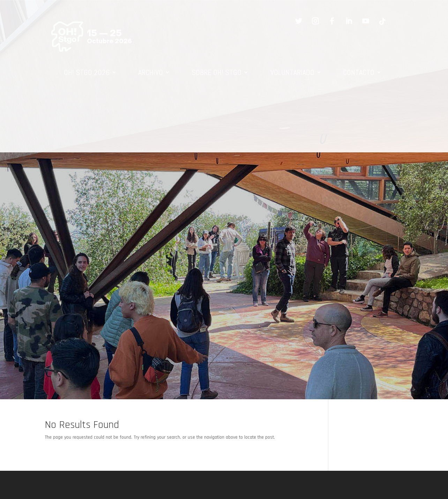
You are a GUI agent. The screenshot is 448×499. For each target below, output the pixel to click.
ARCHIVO (151, 72)
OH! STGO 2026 (87, 72)
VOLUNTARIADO (292, 72)
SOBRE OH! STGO (216, 72)
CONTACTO (359, 72)
